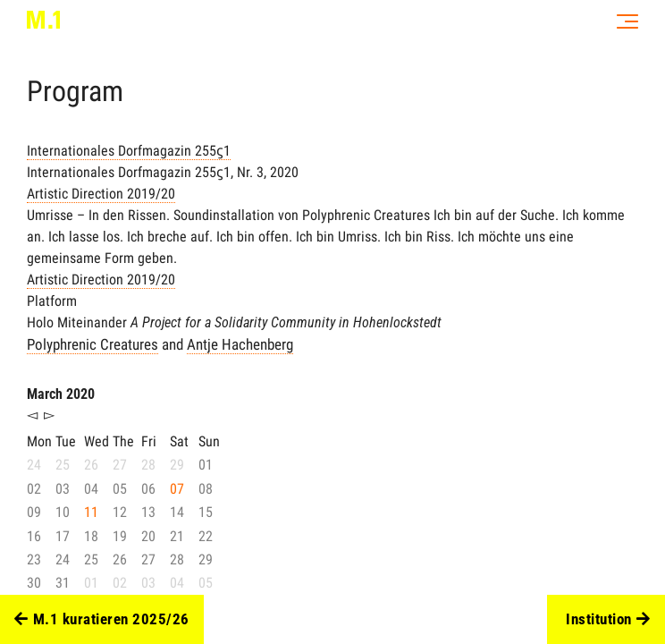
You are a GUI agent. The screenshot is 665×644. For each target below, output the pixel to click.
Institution (608, 620)
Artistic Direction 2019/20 (101, 194)
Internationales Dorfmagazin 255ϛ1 (129, 151)
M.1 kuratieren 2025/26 (102, 620)
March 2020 (61, 394)
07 (177, 489)
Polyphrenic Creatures (93, 344)
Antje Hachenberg (240, 344)
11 (91, 512)
